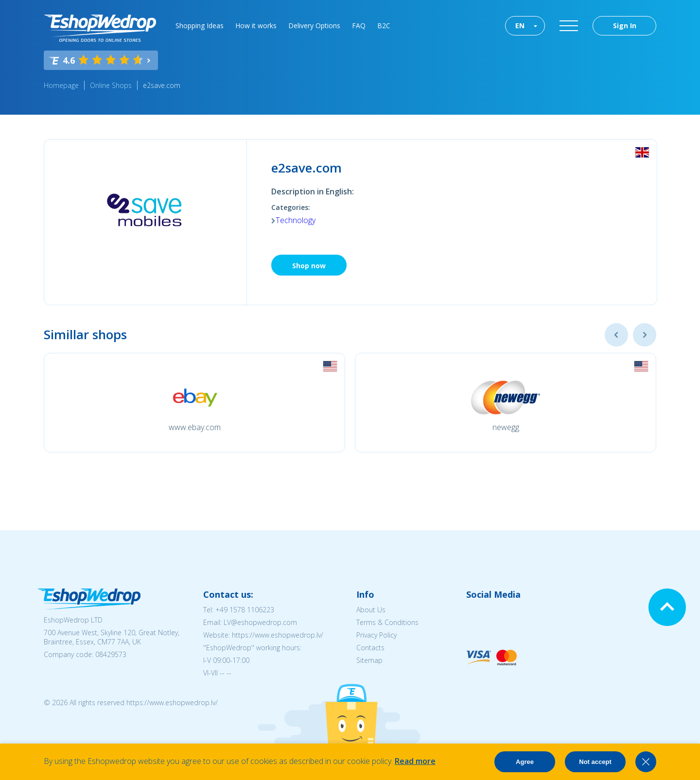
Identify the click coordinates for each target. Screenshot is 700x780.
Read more (415, 761)
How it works (256, 26)
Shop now (309, 266)
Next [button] (645, 335)
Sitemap (369, 660)
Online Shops (111, 85)
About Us (371, 610)
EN (520, 26)
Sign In (625, 26)
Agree (525, 762)
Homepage (61, 85)
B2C (384, 26)
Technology (296, 220)
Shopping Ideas (200, 26)
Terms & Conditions (387, 622)
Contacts (370, 648)
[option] (194, 403)
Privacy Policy (376, 635)
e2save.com (162, 85)
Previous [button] (616, 335)
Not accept (595, 762)
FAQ (359, 26)
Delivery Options (314, 26)
